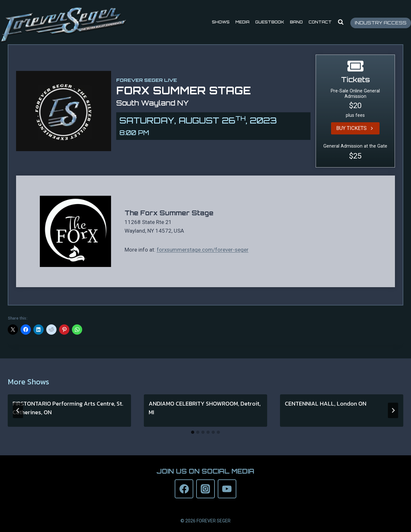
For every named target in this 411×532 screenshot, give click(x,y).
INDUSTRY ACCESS (381, 23)
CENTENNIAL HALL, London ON (326, 403)
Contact (320, 22)
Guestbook (270, 22)
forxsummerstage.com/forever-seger (203, 250)
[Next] (393, 410)
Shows (221, 22)
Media (242, 22)
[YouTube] (227, 489)
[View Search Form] (341, 22)
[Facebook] (184, 489)
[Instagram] (205, 489)
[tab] (193, 432)
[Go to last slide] (18, 410)
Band (296, 22)
